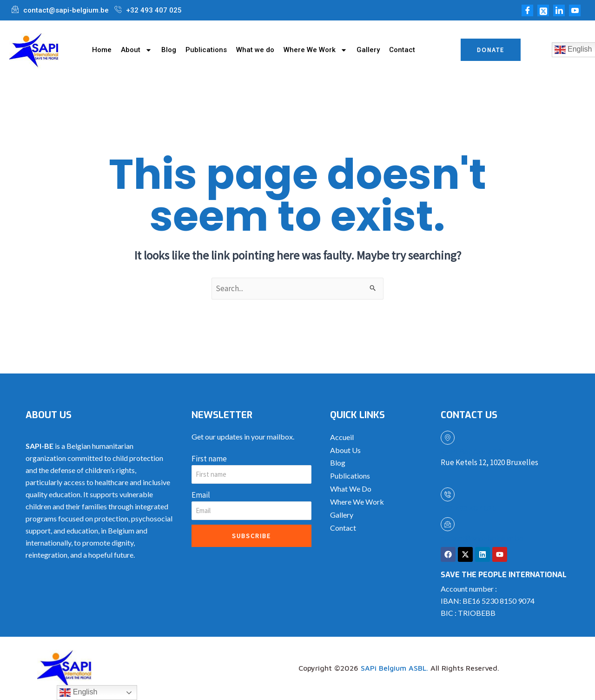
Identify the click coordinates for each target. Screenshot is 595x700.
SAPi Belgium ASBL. (395, 668)
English (78, 693)
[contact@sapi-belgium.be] (448, 524)
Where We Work (315, 50)
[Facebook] (527, 10)
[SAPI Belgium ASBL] (448, 438)
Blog (169, 50)
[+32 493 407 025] (448, 494)
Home (102, 50)
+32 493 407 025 (469, 509)
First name (209, 459)
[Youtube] (575, 10)
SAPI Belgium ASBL (473, 452)
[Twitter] (543, 10)
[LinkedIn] (559, 10)
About (136, 50)
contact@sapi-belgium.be (482, 538)
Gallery (368, 50)
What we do (255, 50)
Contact (402, 50)
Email (201, 495)
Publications (206, 50)
